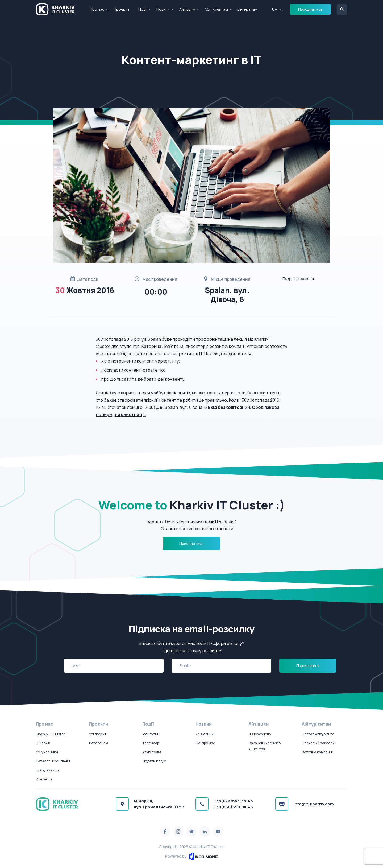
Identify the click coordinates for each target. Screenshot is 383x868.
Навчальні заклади (318, 743)
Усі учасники (47, 752)
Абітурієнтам (216, 9)
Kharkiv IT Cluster (50, 734)
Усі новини (205, 734)
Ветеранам (247, 9)
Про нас (97, 9)
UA (275, 9)
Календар (151, 743)
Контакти (44, 779)
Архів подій (152, 752)
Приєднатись (310, 9)
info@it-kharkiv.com (314, 804)
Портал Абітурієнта (318, 734)
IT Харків (43, 743)
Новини (163, 9)
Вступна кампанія (317, 752)
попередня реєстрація (121, 414)
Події (143, 9)
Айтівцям (187, 9)
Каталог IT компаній (53, 761)
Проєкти (121, 9)
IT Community (260, 734)
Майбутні (150, 734)
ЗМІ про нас (205, 743)
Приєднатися (47, 770)
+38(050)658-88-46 (234, 807)
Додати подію (154, 761)
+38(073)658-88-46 (233, 801)
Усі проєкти (99, 734)
